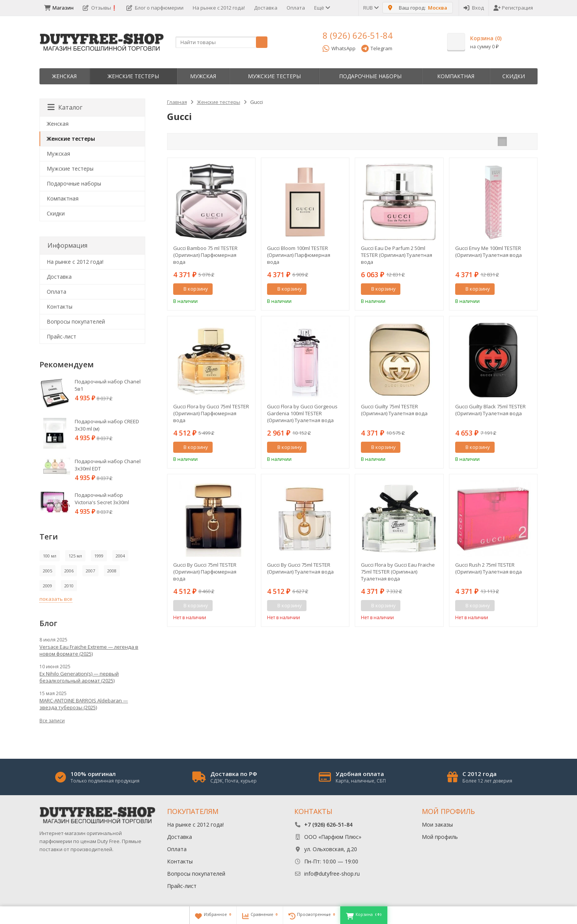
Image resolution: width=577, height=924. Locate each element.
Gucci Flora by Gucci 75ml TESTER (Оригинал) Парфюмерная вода (211, 413)
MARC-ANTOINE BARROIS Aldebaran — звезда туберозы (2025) (84, 704)
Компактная (456, 76)
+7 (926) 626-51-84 (328, 825)
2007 (90, 571)
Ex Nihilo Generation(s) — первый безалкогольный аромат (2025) (79, 677)
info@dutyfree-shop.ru (332, 874)
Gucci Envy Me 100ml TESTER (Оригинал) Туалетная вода (488, 252)
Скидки (514, 76)
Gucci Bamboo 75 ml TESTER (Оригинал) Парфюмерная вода (205, 255)
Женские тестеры (133, 76)
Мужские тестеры (274, 76)
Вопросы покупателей (76, 321)
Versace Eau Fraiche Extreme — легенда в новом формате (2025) (89, 650)
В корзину (192, 289)
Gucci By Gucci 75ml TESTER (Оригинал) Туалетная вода (300, 568)
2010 (69, 586)
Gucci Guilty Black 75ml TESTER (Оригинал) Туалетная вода (490, 410)
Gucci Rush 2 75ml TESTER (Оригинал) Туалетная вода (488, 568)
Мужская (203, 76)
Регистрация (513, 8)
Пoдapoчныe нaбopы (370, 76)
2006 (69, 571)
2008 (112, 571)
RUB (370, 8)
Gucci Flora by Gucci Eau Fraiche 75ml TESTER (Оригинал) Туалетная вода (398, 572)
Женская (64, 76)
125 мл (75, 556)
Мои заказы (437, 825)
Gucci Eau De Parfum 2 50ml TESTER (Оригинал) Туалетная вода (397, 255)
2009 (48, 586)
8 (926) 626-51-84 (358, 35)
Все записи (52, 721)
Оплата (296, 8)
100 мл (50, 556)
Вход (474, 8)
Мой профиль (440, 837)
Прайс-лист (61, 336)
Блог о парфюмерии (155, 8)
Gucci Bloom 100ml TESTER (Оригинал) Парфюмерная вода (299, 255)
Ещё (322, 8)
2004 (120, 556)
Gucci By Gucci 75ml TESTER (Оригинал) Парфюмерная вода (205, 572)
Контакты (60, 307)
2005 (48, 571)
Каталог (65, 107)
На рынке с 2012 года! (219, 8)
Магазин (59, 8)
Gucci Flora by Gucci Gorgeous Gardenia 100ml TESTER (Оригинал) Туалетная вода (302, 413)
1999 (99, 556)
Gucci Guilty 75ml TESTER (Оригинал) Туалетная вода (394, 410)
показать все (56, 599)
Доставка (266, 8)
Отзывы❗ (100, 8)
